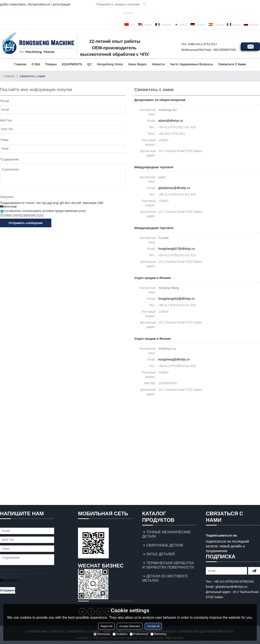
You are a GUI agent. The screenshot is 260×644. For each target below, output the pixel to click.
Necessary (102, 634)
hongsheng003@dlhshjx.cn (176, 299)
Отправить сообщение (26, 223)
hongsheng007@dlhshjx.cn (176, 249)
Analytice (120, 634)
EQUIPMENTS (72, 64)
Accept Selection (130, 626)
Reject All (106, 626)
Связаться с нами (232, 64)
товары (51, 64)
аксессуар (8, 206)
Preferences (139, 634)
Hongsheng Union (110, 64)
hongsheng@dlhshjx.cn (174, 359)
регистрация (61, 4)
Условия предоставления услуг (22, 215)
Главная (20, 64)
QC (90, 64)
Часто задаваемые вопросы (191, 64)
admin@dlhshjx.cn (171, 121)
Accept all (153, 626)
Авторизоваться (39, 4)
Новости (158, 64)
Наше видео (137, 64)
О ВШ (36, 64)
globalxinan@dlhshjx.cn (174, 188)
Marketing (158, 634)
